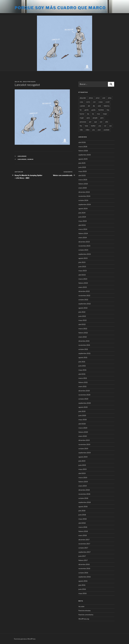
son (101, 122)
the (81, 126)
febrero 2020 (83, 432)
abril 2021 (82, 374)
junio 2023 (82, 267)
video (87, 130)
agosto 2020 (83, 407)
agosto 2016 (83, 581)
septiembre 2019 (85, 453)
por (90, 122)
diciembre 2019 (84, 440)
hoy (108, 110)
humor (30, 159)
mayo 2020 (83, 420)
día (94, 106)
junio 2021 (82, 366)
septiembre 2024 (85, 204)
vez (110, 126)
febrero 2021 (83, 382)
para (88, 118)
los (93, 114)
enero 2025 (83, 188)
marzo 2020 (83, 428)
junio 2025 (82, 167)
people (95, 118)
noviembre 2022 (84, 295)
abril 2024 (82, 225)
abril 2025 (82, 175)
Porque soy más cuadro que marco (60, 8)
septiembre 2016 (85, 577)
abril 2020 (82, 424)
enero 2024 (83, 238)
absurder (22, 159)
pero (102, 118)
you (94, 130)
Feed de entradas (85, 611)
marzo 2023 (83, 279)
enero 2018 (83, 535)
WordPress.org (84, 619)
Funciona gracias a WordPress (25, 639)
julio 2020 (82, 411)
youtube (106, 130)
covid (107, 102)
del (89, 106)
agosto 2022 (83, 308)
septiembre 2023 (85, 254)
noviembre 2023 (84, 246)
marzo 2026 (83, 147)
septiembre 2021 (84, 353)
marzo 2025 (83, 180)
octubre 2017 (83, 548)
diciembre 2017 (84, 540)
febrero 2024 (83, 233)
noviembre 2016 (84, 568)
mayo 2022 (82, 320)
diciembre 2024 (84, 192)
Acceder (81, 606)
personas (83, 122)
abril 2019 (82, 473)
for (81, 110)
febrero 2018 (83, 531)
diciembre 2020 (84, 391)
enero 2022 (83, 337)
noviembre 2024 (84, 196)
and (104, 98)
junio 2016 (82, 589)
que (96, 122)
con (94, 102)
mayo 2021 (82, 370)
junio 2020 (82, 415)
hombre (101, 110)
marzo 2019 (83, 478)
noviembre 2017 (84, 544)
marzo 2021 (83, 378)
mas (98, 114)
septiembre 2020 (85, 403)
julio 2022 (82, 312)
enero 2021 (82, 386)
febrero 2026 (83, 151)
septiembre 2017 (84, 552)
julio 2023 (82, 262)
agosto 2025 (83, 159)
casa (81, 102)
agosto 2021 (83, 357)
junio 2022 (82, 316)
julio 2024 (82, 213)
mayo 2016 (82, 593)
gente (87, 110)
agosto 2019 (83, 457)
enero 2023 (83, 287)
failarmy (107, 106)
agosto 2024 (83, 209)
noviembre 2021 (84, 345)
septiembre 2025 (85, 155)
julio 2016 (82, 585)
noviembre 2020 (84, 395)
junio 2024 (82, 217)
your (99, 130)
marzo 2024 (83, 229)
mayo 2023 (83, 271)
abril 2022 (82, 324)
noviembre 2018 (84, 494)
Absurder (22, 156)
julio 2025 (82, 163)
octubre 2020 (83, 399)
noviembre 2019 (84, 444)
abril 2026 (82, 142)
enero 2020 (83, 436)
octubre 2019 (83, 449)
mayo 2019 (82, 469)
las (88, 114)
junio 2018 (82, 515)
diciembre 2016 (84, 564)
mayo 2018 (82, 519)
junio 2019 (82, 465)
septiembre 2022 (85, 304)
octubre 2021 (83, 349)
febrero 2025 (83, 184)
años (110, 98)
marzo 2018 (83, 527)
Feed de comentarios (86, 615)
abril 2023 (82, 275)
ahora (91, 98)
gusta (93, 110)
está (99, 106)
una (100, 126)
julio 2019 (82, 461)
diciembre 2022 (84, 291)
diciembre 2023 (84, 242)
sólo (107, 122)
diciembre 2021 (84, 341)
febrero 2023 (83, 283)
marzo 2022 (83, 329)
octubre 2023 (83, 250)
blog (33, 82)
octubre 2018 (83, 498)
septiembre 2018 (85, 502)
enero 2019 (83, 486)
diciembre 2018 (84, 490)
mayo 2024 (83, 221)
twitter (93, 126)
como (88, 102)
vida (81, 130)
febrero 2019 (83, 482)
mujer (82, 118)
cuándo (82, 106)
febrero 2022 (83, 333)
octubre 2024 (83, 200)
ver (105, 126)
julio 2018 (82, 511)
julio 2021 (82, 362)
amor (98, 98)
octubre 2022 (83, 300)
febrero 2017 (83, 560)
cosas (101, 102)
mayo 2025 (83, 171)
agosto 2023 (83, 258)
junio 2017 (82, 556)
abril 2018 (82, 523)
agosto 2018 (83, 507)
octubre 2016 (83, 573)
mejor (105, 114)
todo (86, 126)
